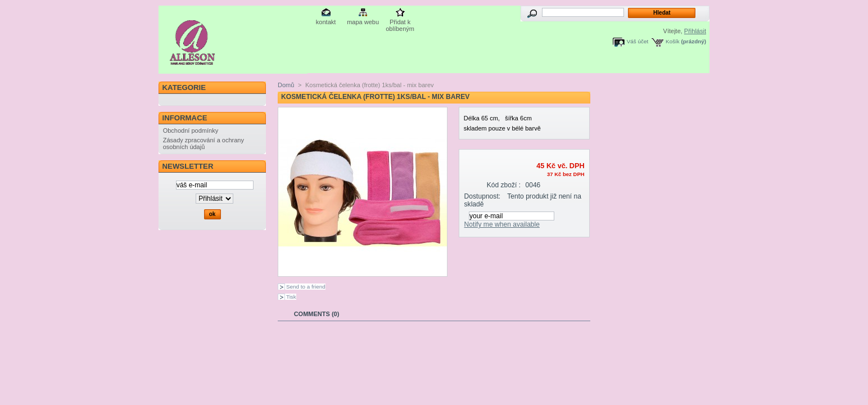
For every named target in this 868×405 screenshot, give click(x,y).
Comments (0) (317, 314)
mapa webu (363, 22)
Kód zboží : (504, 185)
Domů (286, 85)
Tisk (291, 297)
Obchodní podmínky (191, 130)
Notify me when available (502, 224)
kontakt (326, 22)
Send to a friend (306, 287)
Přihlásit (695, 31)
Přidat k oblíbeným (400, 23)
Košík (673, 41)
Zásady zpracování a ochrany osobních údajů (204, 143)
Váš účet (638, 41)
